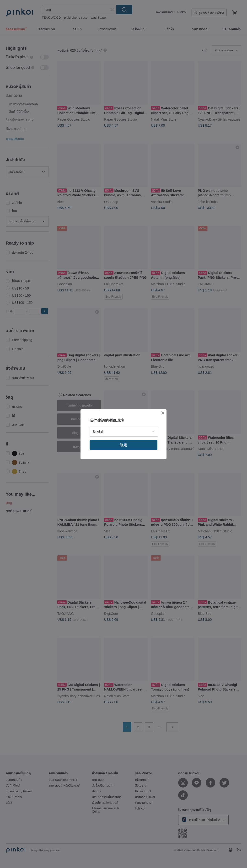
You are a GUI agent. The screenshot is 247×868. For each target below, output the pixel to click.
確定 (123, 445)
